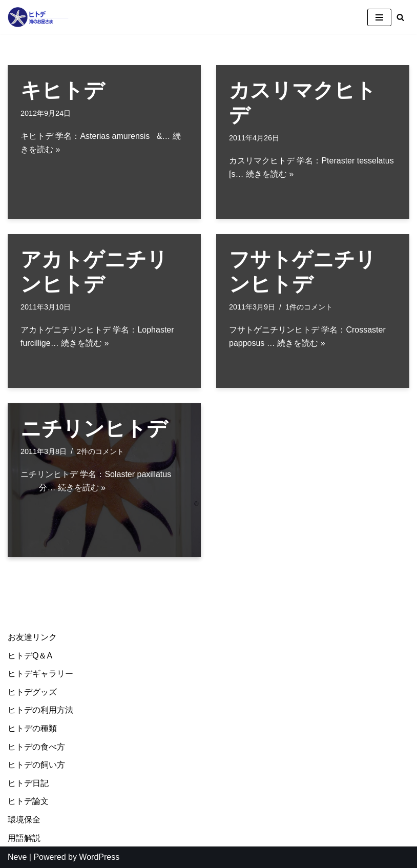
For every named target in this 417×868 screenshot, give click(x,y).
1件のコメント (309, 307)
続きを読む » (270, 174)
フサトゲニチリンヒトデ (303, 272)
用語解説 (24, 838)
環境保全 (24, 820)
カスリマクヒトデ (303, 102)
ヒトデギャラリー (40, 674)
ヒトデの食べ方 (36, 747)
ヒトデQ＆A (30, 656)
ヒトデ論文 (28, 802)
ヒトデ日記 (28, 783)
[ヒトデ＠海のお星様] (38, 17)
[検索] (400, 17)
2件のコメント (100, 451)
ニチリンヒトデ (94, 428)
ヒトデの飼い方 (36, 765)
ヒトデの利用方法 (40, 710)
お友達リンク (32, 637)
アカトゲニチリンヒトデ (94, 272)
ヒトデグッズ (32, 692)
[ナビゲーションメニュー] (379, 17)
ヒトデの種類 (32, 728)
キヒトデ (62, 90)
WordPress (99, 857)
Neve (17, 857)
